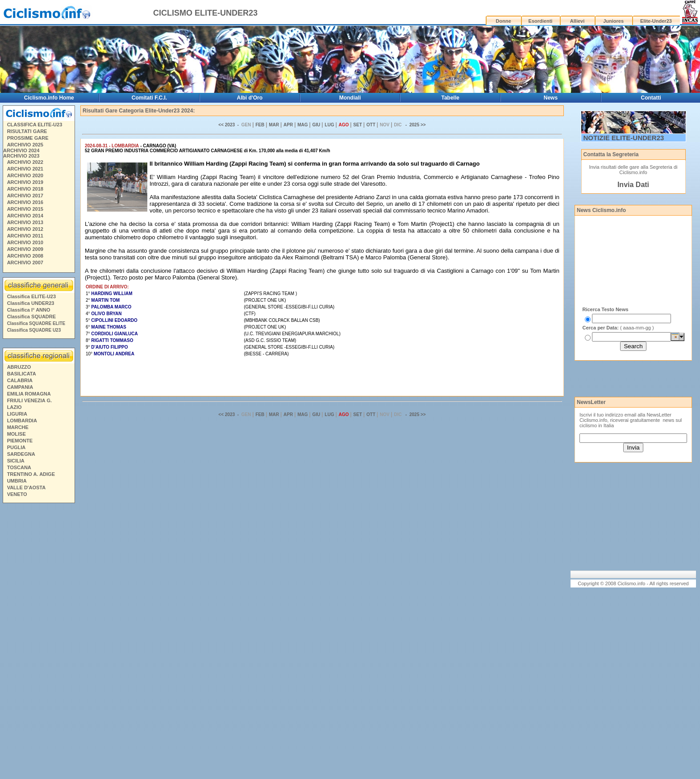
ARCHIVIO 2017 (25, 196)
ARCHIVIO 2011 (25, 236)
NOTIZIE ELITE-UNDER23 (624, 138)
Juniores (613, 21)
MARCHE (18, 427)
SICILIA (16, 461)
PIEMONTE (20, 441)
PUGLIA (17, 447)
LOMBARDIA (22, 421)
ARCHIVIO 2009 (25, 249)
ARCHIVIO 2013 (25, 222)
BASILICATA (22, 374)
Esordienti (541, 21)
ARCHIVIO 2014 (25, 216)
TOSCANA (19, 467)
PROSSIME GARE (28, 138)
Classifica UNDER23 (31, 303)
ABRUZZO (19, 367)
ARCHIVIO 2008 (25, 256)
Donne (504, 21)
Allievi (577, 21)
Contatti (651, 98)
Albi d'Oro (250, 98)
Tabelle (450, 98)
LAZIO (15, 407)
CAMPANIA (20, 387)
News (551, 98)
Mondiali (350, 98)
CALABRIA (20, 380)
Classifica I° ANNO (29, 310)
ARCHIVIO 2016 (25, 202)
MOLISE (17, 434)
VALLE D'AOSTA (27, 487)
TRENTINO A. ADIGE (31, 474)
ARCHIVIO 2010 (25, 242)
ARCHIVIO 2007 (25, 262)
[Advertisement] (38, 642)
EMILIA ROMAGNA (29, 394)
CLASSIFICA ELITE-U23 (35, 125)
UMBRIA (17, 481)
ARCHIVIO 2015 (25, 209)
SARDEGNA (21, 454)
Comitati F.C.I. (149, 98)
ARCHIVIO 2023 (21, 156)
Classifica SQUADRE (31, 317)
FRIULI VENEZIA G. (29, 400)
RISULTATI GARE (27, 131)
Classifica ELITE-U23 (31, 296)
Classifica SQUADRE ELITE (36, 323)
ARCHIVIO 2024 (21, 150)
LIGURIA (17, 414)
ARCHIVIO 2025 (25, 145)
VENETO (17, 494)
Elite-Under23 (656, 21)
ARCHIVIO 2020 (25, 175)
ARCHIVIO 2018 (25, 189)
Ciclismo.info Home (49, 98)
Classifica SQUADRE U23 (34, 330)
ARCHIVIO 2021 (25, 169)
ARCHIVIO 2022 (25, 162)
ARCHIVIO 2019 (25, 182)
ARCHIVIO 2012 (25, 229)
